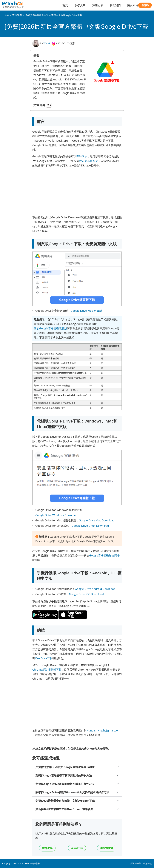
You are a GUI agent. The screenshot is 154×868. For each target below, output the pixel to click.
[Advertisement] (77, 191)
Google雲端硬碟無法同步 (104, 555)
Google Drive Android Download (95, 589)
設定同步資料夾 (89, 161)
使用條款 (148, 863)
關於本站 (133, 5)
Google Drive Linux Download (90, 526)
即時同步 (82, 156)
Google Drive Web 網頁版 (86, 311)
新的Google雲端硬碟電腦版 (50, 328)
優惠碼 (145, 5)
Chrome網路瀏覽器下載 (47, 670)
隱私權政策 (136, 863)
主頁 (7, 15)
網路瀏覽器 (107, 848)
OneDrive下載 (44, 658)
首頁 (65, 5)
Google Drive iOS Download (86, 594)
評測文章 (98, 5)
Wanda (47, 43)
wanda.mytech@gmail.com (103, 730)
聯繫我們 (115, 5)
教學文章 (80, 5)
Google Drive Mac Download (97, 520)
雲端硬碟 (17, 15)
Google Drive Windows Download (56, 515)
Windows (77, 848)
